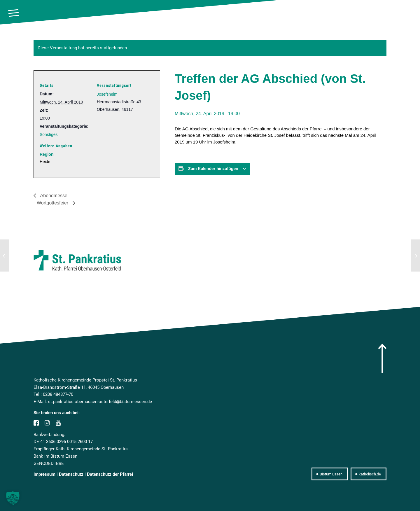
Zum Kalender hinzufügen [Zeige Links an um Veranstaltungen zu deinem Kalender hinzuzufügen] (213, 169)
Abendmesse (53, 196)
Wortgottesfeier (53, 203)
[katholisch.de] (369, 474)
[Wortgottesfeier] (415, 256)
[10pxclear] (410, 13)
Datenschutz (71, 474)
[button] (13, 498)
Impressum (44, 474)
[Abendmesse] (5, 256)
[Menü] (14, 13)
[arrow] (382, 358)
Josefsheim (107, 94)
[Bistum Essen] (330, 474)
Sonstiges (49, 134)
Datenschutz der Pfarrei (110, 474)
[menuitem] (14, 13)
